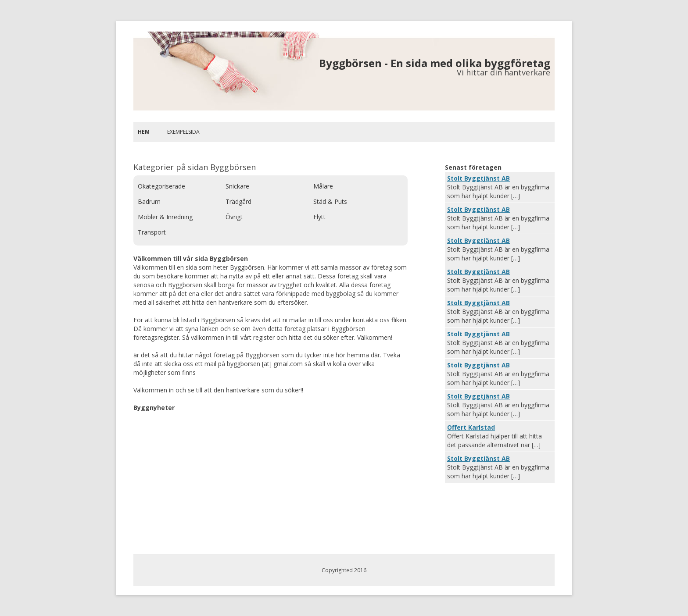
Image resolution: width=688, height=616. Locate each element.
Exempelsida (183, 132)
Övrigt (234, 217)
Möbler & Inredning (165, 217)
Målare (323, 186)
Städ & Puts (330, 201)
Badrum (149, 201)
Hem (144, 132)
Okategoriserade (161, 186)
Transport (152, 232)
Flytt (319, 217)
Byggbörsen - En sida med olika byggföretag (435, 63)
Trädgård (238, 201)
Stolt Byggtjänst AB (478, 178)
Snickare (237, 186)
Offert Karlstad (471, 427)
